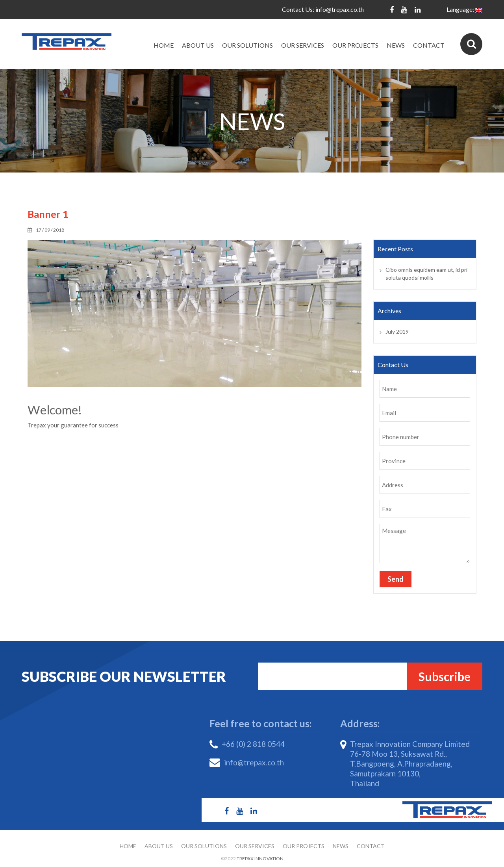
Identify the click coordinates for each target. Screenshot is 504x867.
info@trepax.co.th (340, 9)
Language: (464, 9)
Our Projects (355, 45)
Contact (429, 45)
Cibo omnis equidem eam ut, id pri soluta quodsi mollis (426, 274)
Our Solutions (247, 45)
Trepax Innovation (260, 859)
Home (164, 45)
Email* (342, 676)
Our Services (303, 45)
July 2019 (397, 331)
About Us (198, 45)
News (396, 45)
